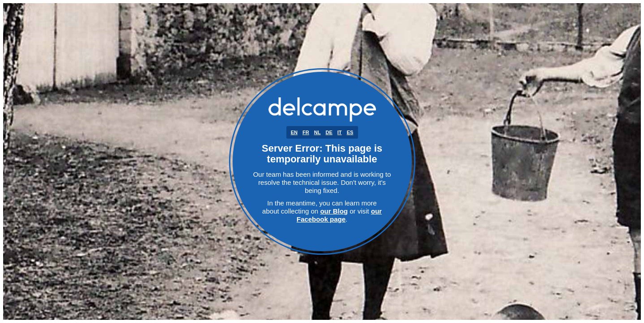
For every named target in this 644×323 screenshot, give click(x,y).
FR (306, 132)
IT (340, 132)
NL (318, 132)
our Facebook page (339, 215)
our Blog (334, 211)
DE (329, 132)
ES (350, 132)
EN (294, 132)
